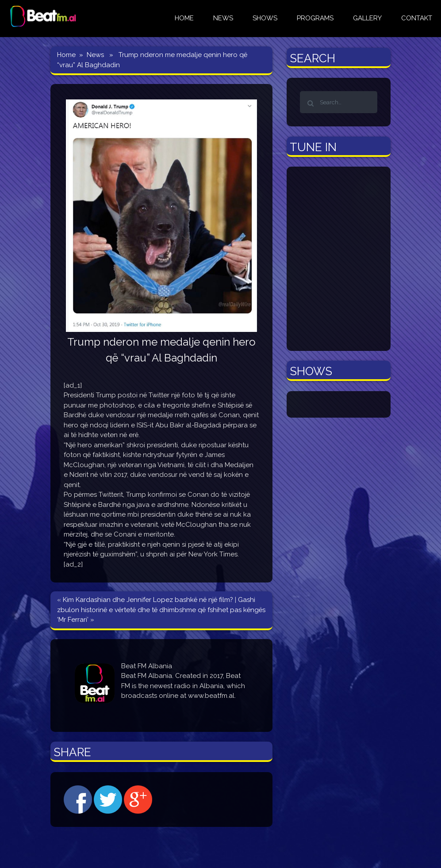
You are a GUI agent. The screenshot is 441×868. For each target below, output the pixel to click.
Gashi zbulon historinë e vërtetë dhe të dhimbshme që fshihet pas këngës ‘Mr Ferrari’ (161, 610)
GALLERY (367, 18)
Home (66, 55)
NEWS (223, 18)
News (95, 55)
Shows (265, 18)
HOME (184, 18)
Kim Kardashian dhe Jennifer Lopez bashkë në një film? (148, 600)
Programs (315, 18)
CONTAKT (417, 18)
